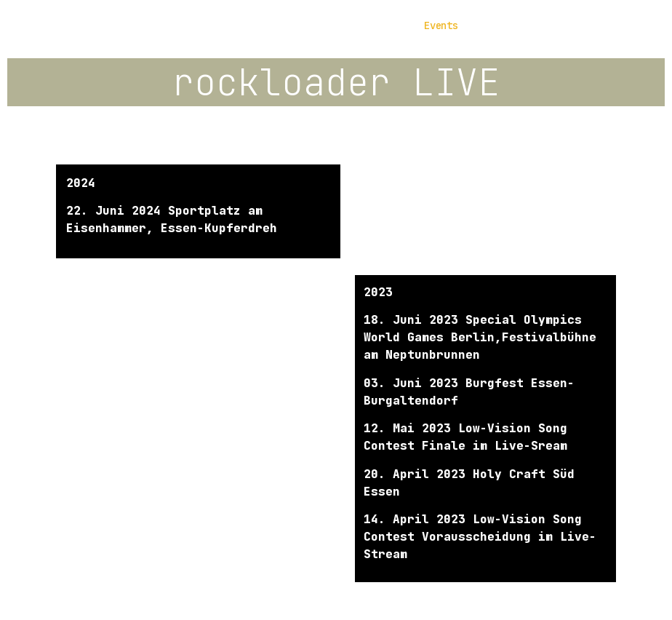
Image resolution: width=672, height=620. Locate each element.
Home (156, 25)
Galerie (373, 25)
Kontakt (508, 25)
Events (441, 25)
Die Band (219, 25)
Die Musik (298, 25)
